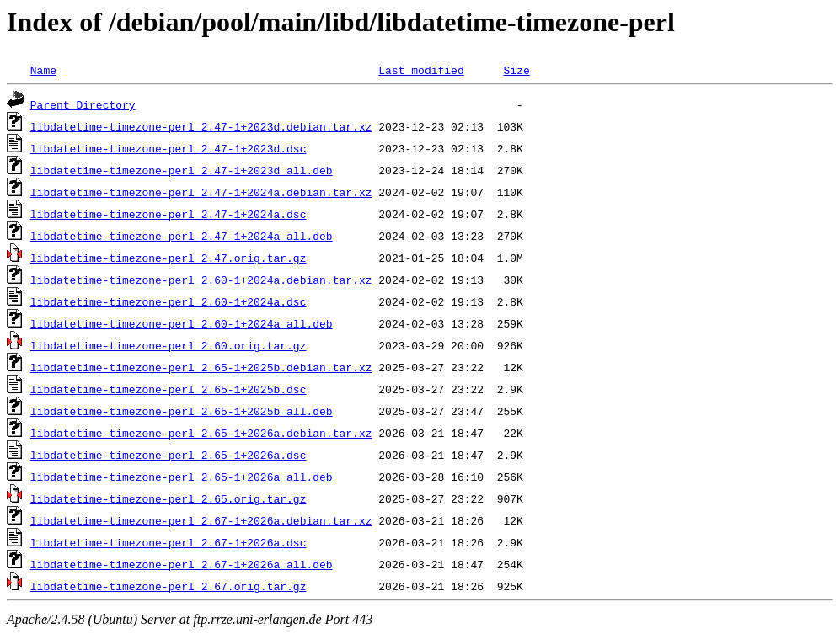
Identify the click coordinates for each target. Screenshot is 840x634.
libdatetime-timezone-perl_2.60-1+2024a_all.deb (182, 323)
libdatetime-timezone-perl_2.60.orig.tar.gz (169, 345)
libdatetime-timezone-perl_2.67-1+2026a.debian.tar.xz (201, 520)
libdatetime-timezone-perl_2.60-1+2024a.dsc (169, 301)
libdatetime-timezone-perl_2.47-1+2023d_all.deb (182, 170)
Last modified (421, 70)
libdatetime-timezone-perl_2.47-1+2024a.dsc (169, 214)
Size (516, 70)
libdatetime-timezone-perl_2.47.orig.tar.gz (169, 258)
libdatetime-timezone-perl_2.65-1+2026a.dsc (169, 455)
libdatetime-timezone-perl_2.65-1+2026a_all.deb (182, 477)
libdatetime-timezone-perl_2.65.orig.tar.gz (169, 498)
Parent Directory (83, 104)
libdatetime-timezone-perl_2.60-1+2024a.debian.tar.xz (201, 280)
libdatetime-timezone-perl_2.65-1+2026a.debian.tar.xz (201, 433)
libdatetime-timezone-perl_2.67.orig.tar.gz (169, 586)
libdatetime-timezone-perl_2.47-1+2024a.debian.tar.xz (201, 192)
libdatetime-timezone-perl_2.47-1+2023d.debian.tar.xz (201, 126)
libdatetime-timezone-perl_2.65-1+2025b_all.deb (182, 411)
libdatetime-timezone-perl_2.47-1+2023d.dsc (169, 148)
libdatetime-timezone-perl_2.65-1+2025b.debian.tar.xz (201, 367)
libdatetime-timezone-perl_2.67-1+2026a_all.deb (182, 564)
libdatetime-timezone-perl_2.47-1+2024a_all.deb (182, 236)
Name (43, 70)
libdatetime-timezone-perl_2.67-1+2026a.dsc (169, 542)
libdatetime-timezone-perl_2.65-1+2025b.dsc (169, 389)
